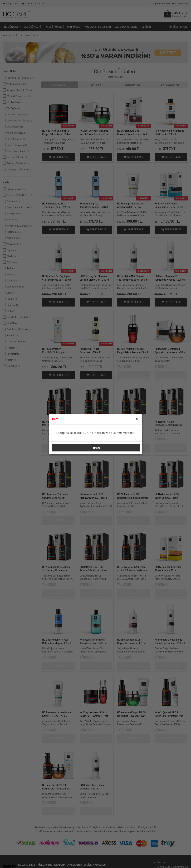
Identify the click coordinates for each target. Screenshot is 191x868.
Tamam (96, 448)
